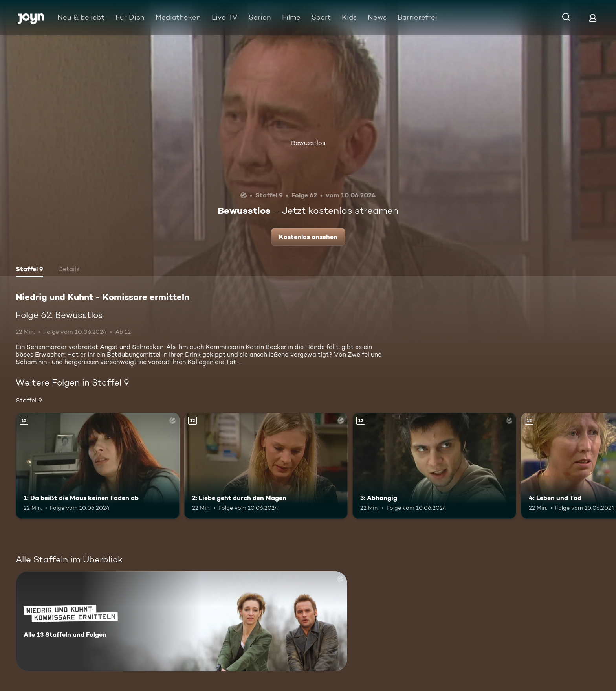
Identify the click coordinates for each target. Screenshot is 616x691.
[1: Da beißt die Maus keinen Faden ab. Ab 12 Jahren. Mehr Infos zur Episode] (98, 466)
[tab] (29, 270)
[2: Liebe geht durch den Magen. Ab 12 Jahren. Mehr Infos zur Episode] (266, 466)
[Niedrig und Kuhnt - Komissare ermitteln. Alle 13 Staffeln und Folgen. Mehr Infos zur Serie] (181, 621)
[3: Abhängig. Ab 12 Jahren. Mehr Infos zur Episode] (434, 466)
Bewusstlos (308, 143)
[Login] (593, 17)
